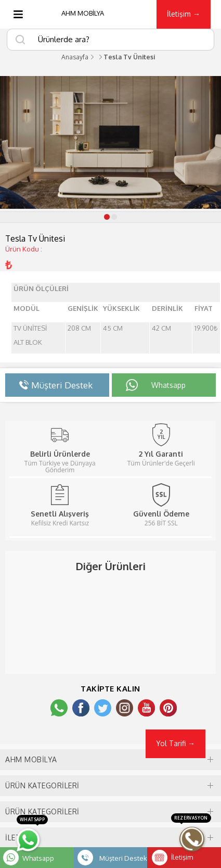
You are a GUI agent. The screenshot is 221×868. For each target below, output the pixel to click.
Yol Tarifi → (175, 743)
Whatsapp (38, 858)
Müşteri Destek (123, 858)
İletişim (182, 857)
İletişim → (184, 14)
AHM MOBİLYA (83, 13)
